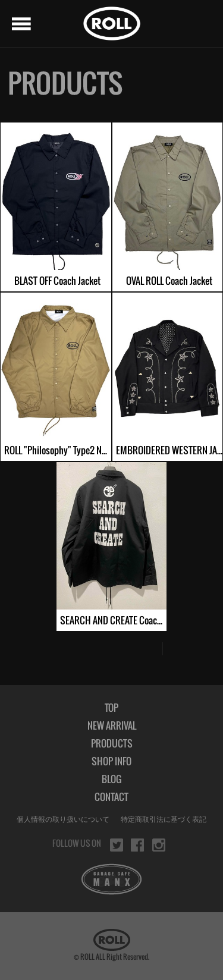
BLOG (111, 779)
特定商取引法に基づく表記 (164, 819)
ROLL (112, 23)
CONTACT (111, 797)
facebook (137, 845)
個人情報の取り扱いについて (63, 819)
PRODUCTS (112, 743)
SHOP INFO (111, 761)
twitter (117, 845)
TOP (111, 708)
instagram (159, 845)
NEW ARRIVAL (112, 725)
